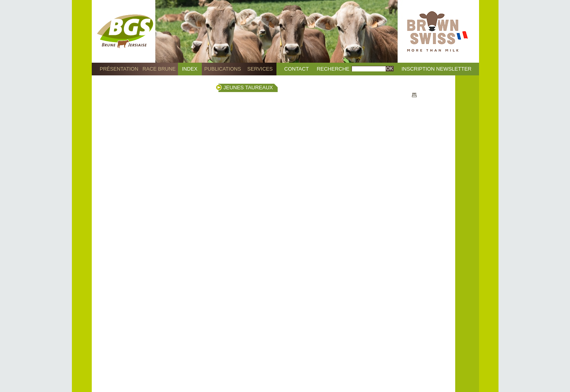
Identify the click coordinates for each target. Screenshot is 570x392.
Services (260, 69)
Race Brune (159, 69)
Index (190, 69)
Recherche (333, 69)
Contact (297, 69)
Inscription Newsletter (437, 69)
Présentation (119, 69)
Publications (222, 69)
